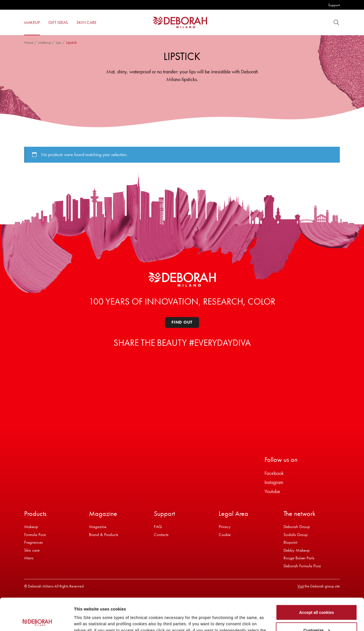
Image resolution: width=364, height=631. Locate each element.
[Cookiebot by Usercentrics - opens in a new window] (37, 620)
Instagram (274, 482)
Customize (317, 598)
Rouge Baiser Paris (299, 558)
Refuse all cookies (317, 616)
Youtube (272, 491)
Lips (59, 42)
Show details (86, 619)
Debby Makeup (297, 550)
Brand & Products (104, 535)
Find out (182, 322)
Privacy (225, 527)
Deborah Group (297, 527)
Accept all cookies (317, 580)
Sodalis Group (296, 535)
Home (29, 42)
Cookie (225, 535)
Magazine (98, 527)
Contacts (161, 535)
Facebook (274, 473)
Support (334, 5)
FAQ (158, 527)
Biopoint (290, 542)
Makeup (45, 42)
